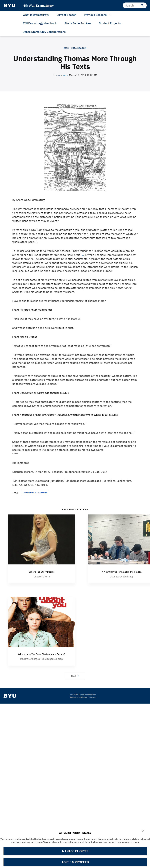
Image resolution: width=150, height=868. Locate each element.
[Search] (135, 5)
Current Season (66, 15)
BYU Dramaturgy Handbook (40, 23)
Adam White (62, 75)
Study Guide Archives (78, 23)
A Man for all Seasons (35, 493)
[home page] (10, 5)
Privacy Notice (75, 705)
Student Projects (110, 23)
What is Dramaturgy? (36, 15)
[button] (143, 831)
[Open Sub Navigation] (111, 15)
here (84, 255)
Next (75, 684)
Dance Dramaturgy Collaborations (44, 32)
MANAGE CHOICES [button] (75, 851)
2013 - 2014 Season (75, 48)
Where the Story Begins (42, 571)
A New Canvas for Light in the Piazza (122, 573)
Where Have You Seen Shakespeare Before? (42, 660)
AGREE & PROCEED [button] (75, 862)
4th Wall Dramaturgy (41, 5)
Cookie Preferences (89, 705)
